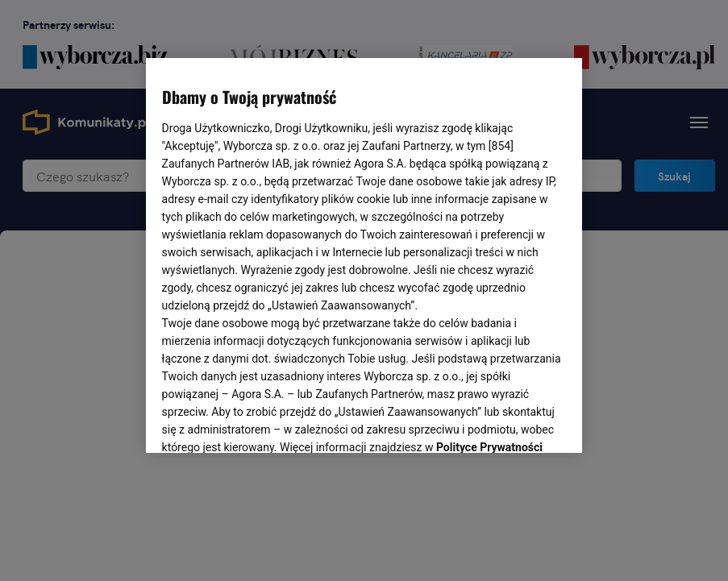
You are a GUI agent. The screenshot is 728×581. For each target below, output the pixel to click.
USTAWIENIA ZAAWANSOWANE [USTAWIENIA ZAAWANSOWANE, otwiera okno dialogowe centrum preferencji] (267, 421)
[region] (364, 254)
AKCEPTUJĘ (512, 421)
